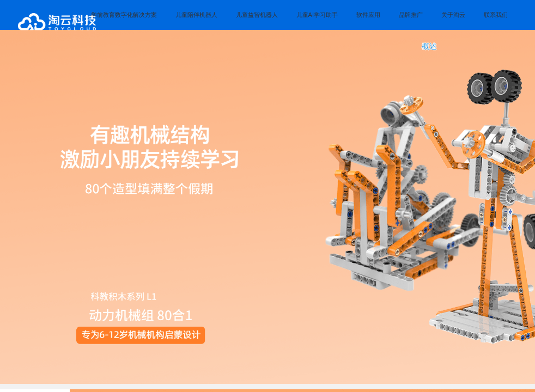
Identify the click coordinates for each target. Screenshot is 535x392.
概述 (429, 46)
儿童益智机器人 (257, 15)
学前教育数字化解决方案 (124, 15)
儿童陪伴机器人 (196, 15)
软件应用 (368, 15)
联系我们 (496, 15)
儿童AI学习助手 (317, 15)
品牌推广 (411, 15)
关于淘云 (453, 15)
